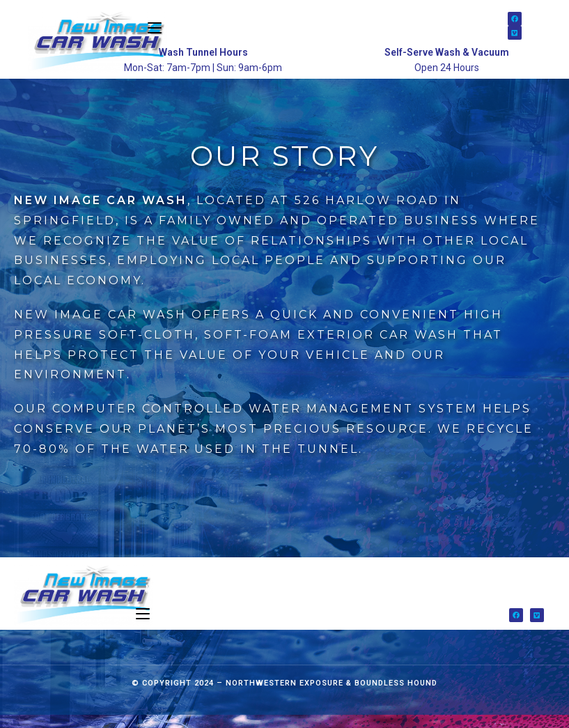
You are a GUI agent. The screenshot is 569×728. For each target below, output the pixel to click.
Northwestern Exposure (284, 696)
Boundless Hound (396, 696)
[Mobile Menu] (143, 627)
